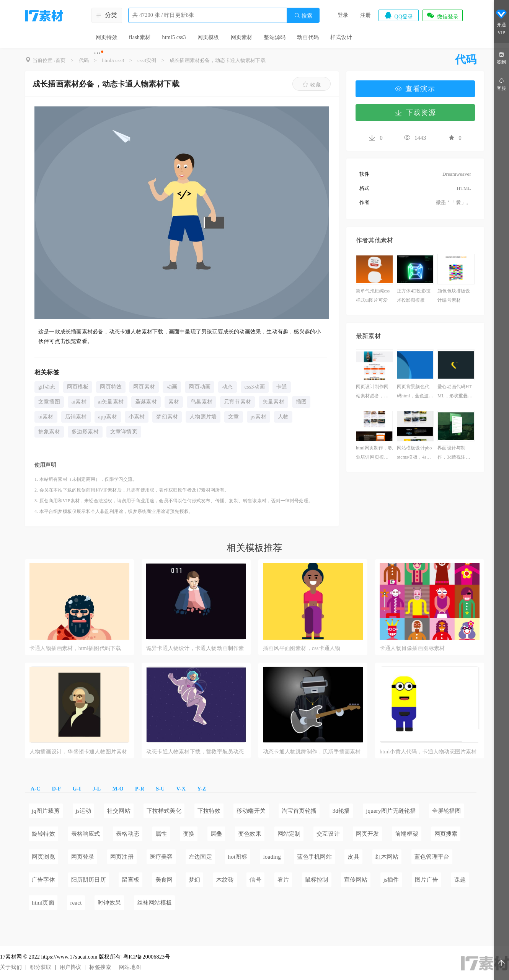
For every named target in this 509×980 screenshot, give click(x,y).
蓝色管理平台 (432, 857)
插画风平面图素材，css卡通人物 (302, 648)
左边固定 (200, 857)
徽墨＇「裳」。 (454, 202)
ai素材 (79, 402)
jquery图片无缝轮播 (391, 811)
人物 (283, 417)
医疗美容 (161, 857)
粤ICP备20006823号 (147, 957)
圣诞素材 (146, 402)
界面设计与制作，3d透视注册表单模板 (454, 453)
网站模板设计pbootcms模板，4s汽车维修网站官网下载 (414, 453)
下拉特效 (209, 811)
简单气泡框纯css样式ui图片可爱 (373, 296)
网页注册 (122, 857)
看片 (283, 880)
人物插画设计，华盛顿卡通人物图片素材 (78, 752)
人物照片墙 (203, 417)
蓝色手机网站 (314, 857)
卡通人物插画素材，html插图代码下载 (75, 648)
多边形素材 (85, 432)
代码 (84, 60)
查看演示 (415, 89)
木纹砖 (225, 880)
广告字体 (43, 880)
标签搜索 (100, 967)
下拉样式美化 (164, 811)
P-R (140, 789)
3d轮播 (341, 811)
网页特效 (107, 37)
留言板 (131, 880)
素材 (174, 402)
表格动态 (128, 834)
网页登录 (83, 857)
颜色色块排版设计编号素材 (454, 296)
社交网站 (119, 811)
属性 (161, 834)
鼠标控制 (317, 880)
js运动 (84, 811)
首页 (60, 60)
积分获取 (41, 967)
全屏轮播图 (447, 811)
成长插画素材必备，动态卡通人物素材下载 (218, 60)
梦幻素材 (167, 417)
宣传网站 (356, 880)
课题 (460, 880)
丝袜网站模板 (154, 903)
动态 (227, 387)
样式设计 (341, 37)
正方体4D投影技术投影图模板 (414, 296)
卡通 (282, 387)
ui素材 (46, 417)
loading (272, 857)
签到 (501, 58)
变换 (189, 834)
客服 (501, 84)
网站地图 (130, 967)
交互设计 (328, 834)
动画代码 (308, 37)
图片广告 (427, 880)
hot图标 (238, 857)
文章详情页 (124, 432)
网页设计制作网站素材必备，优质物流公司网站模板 (372, 392)
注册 (365, 15)
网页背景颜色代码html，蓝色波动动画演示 (415, 392)
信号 (255, 880)
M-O (118, 789)
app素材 (108, 417)
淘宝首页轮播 (299, 811)
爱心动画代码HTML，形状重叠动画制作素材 (455, 392)
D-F (57, 789)
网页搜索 (446, 834)
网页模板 (208, 37)
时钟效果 (109, 903)
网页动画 (200, 387)
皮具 (353, 857)
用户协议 (71, 967)
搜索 (303, 16)
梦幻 (194, 880)
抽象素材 (49, 432)
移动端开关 (251, 811)
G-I (77, 789)
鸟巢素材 (201, 402)
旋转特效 (43, 834)
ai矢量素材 (111, 402)
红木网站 (387, 857)
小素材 (137, 417)
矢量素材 (273, 402)
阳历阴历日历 (89, 880)
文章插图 (49, 402)
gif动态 (47, 387)
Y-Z (201, 789)
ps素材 (259, 417)
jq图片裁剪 (46, 811)
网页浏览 (43, 857)
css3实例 (147, 60)
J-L (97, 789)
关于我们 (11, 967)
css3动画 (255, 387)
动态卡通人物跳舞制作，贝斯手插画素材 (312, 752)
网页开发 (368, 834)
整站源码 (275, 37)
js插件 (391, 880)
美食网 (164, 880)
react (76, 903)
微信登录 (442, 15)
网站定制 (289, 834)
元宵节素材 (237, 402)
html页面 (43, 903)
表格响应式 (86, 834)
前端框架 (407, 834)
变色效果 (250, 834)
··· (97, 53)
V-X (181, 789)
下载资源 (415, 113)
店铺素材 (76, 417)
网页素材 (242, 37)
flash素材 (140, 37)
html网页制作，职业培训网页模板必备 (374, 453)
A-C (35, 789)
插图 (301, 402)
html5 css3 (174, 37)
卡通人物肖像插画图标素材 (412, 648)
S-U (160, 789)
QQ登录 (398, 15)
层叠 (216, 834)
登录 (343, 15)
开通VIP (501, 22)
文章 (233, 417)
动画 (172, 387)
